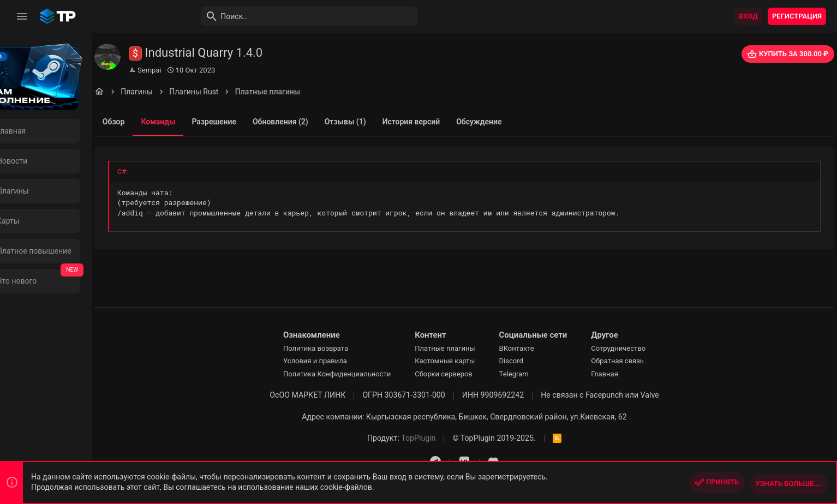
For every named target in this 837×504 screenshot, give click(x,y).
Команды (199, 122)
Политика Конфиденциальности (358, 374)
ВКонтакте (537, 348)
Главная (626, 374)
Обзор (155, 122)
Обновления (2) (321, 122)
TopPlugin (440, 438)
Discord (532, 361)
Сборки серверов (465, 374)
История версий (452, 122)
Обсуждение (520, 122)
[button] (22, 16)
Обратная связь (639, 361)
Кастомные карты (466, 361)
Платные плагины (466, 348)
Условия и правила (336, 361)
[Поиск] (282, 16)
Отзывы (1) (386, 122)
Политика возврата (336, 348)
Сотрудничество (639, 348)
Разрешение (255, 122)
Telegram (535, 374)
